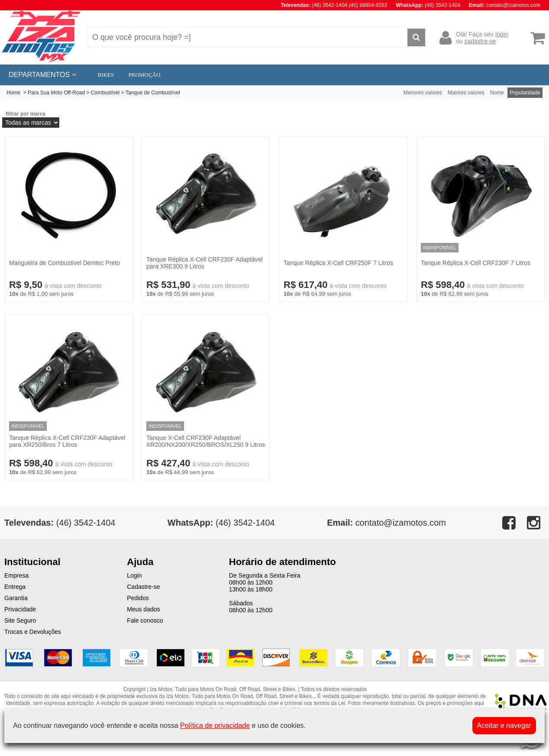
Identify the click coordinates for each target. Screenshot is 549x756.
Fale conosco (145, 620)
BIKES (106, 75)
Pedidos (138, 598)
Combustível (105, 93)
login (502, 34)
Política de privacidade (215, 725)
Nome (497, 93)
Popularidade (525, 93)
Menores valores (423, 93)
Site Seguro (20, 620)
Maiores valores (466, 93)
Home (13, 93)
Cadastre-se (143, 587)
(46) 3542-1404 (221, 523)
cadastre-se (480, 41)
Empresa (16, 575)
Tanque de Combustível (153, 93)
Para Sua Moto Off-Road (56, 93)
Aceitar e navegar (504, 725)
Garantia (16, 598)
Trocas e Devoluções (33, 632)
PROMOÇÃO (145, 75)
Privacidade (20, 609)
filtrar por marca (26, 114)
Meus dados (143, 609)
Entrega (15, 587)
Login (134, 575)
